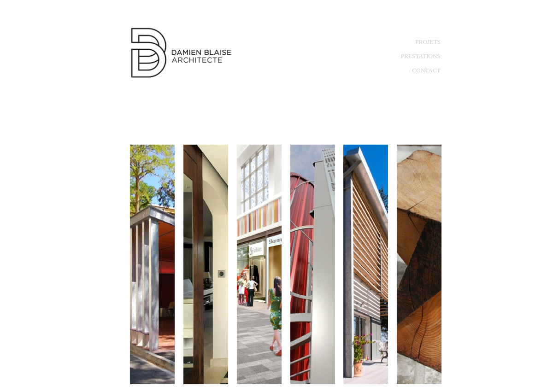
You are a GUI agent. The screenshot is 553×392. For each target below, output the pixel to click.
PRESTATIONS (421, 56)
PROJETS (428, 42)
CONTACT (426, 70)
